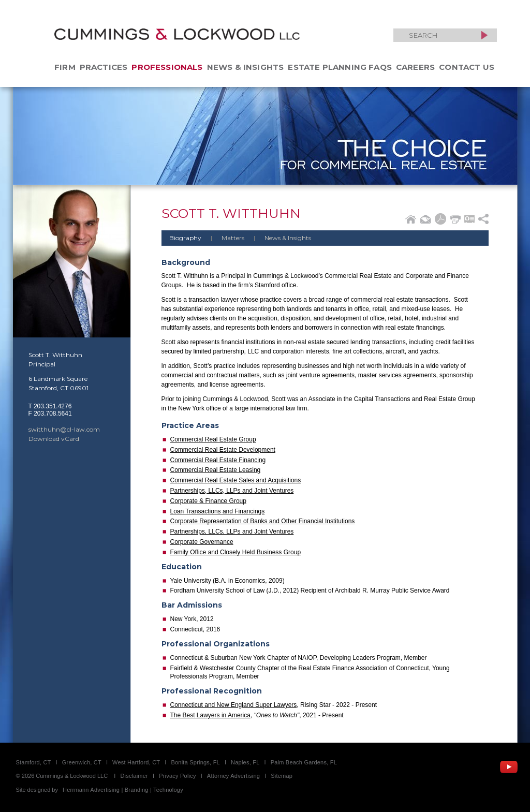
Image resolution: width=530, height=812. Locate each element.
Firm (65, 67)
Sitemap (282, 776)
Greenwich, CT (82, 762)
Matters (224, 238)
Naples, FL (245, 762)
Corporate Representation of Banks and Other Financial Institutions (263, 521)
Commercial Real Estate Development (223, 450)
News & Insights (246, 67)
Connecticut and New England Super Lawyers (234, 705)
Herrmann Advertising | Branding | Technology (123, 790)
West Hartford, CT (136, 762)
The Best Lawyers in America (210, 715)
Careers (415, 67)
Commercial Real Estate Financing (218, 460)
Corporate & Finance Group (208, 501)
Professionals (167, 67)
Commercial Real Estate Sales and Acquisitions (236, 480)
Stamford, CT (34, 762)
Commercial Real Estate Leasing (216, 470)
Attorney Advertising (233, 776)
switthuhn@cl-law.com (64, 429)
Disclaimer (134, 776)
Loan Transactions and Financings (218, 511)
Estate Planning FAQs (340, 67)
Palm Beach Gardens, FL (304, 762)
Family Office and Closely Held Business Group (236, 552)
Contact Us (467, 67)
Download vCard (54, 439)
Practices (104, 67)
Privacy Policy (178, 776)
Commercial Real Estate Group (213, 439)
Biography (185, 238)
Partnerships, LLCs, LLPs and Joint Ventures (232, 491)
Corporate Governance (202, 542)
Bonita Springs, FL (195, 762)
